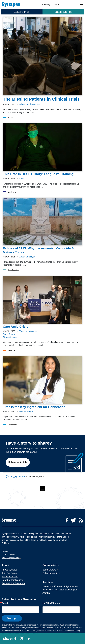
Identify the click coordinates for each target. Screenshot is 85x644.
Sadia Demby (9, 334)
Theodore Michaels (28, 331)
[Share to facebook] (16, 639)
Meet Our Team (10, 577)
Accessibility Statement (14, 583)
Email (5, 603)
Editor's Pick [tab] (22, 12)
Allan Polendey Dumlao (30, 104)
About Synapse (10, 570)
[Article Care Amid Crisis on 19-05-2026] (42, 302)
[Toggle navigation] (81, 5)
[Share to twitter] (22, 639)
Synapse (23, 179)
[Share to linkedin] (29, 639)
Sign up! (12, 618)
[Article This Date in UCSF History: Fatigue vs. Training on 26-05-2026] (42, 150)
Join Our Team (9, 573)
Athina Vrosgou (10, 337)
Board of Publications (13, 580)
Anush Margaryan (27, 257)
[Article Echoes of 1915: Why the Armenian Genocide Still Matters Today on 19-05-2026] (42, 226)
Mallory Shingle (26, 411)
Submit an (50, 570)
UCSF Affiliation (51, 603)
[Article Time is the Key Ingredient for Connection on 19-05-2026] (42, 382)
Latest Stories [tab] (63, 12)
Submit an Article (18, 462)
